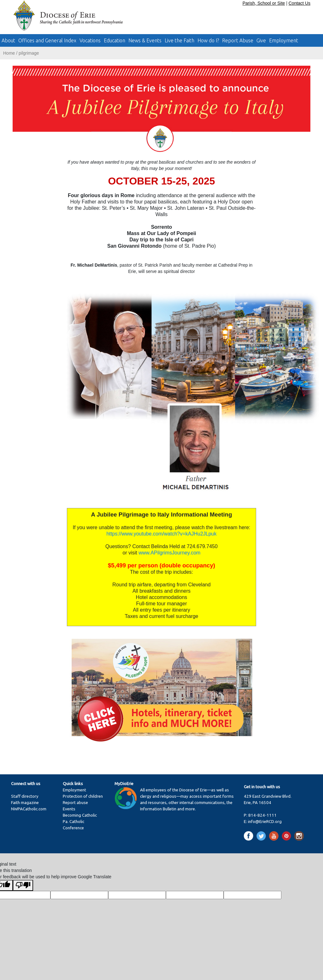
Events (69, 809)
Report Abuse (238, 40)
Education (115, 40)
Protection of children (83, 796)
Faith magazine (25, 803)
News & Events (145, 40)
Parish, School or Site (264, 3)
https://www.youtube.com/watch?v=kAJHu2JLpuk (161, 534)
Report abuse (75, 803)
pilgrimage (29, 53)
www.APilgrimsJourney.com (169, 553)
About (8, 40)
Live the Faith (179, 40)
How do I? (208, 40)
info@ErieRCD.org (265, 822)
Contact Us (300, 3)
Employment (284, 40)
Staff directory (25, 796)
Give (261, 40)
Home (9, 53)
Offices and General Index (47, 40)
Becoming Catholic (80, 815)
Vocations (90, 40)
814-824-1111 (262, 815)
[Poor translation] (23, 885)
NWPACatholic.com (29, 809)
